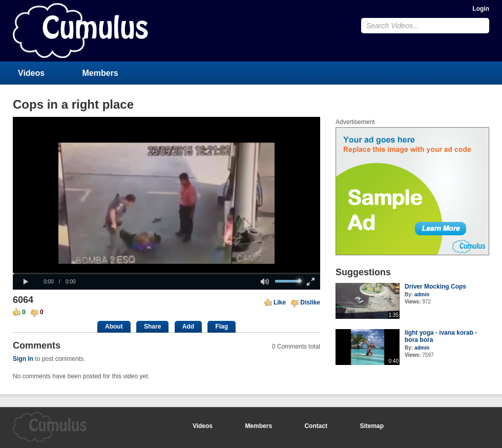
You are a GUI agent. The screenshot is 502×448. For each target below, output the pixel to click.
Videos (31, 73)
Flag (222, 327)
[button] (26, 282)
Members (100, 73)
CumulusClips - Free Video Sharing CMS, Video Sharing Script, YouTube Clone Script (80, 30)
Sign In (23, 359)
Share (152, 327)
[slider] (166, 273)
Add (188, 327)
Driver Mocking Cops (435, 287)
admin (422, 294)
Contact (316, 426)
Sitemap (372, 426)
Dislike (310, 302)
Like (280, 302)
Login (481, 9)
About (114, 327)
